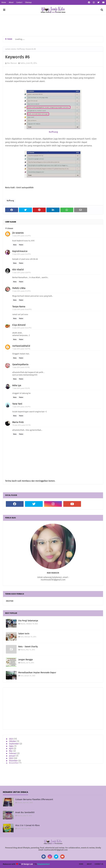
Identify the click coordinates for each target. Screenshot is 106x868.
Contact (19, 2)
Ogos (12, 746)
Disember (14, 761)
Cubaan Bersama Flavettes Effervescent (34, 799)
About (11, 2)
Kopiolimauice (20, 251)
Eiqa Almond (19, 325)
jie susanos (18, 233)
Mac (11, 751)
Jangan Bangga (25, 660)
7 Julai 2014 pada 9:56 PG (21, 388)
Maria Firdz (18, 422)
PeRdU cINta (19, 288)
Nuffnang (21, 49)
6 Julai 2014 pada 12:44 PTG (22, 328)
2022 (11, 758)
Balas (15, 245)
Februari (13, 753)
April (11, 749)
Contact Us (99, 864)
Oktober (13, 741)
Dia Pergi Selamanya (28, 621)
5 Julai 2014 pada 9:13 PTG (21, 291)
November (14, 763)
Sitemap (28, 2)
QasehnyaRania (20, 364)
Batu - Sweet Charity (28, 647)
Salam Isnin (24, 634)
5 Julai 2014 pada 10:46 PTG (22, 310)
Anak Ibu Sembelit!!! (25, 812)
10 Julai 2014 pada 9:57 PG (21, 425)
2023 (11, 739)
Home (4, 2)
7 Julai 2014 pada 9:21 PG (21, 367)
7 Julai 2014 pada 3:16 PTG (21, 407)
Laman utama (10, 49)
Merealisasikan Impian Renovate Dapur (37, 672)
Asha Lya (17, 385)
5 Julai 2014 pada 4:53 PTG (22, 236)
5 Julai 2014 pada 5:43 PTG (22, 254)
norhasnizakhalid (21, 346)
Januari (12, 756)
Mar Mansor (12, 63)
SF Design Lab (27, 864)
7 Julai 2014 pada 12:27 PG (21, 349)
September (14, 744)
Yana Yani (17, 404)
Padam (21, 245)
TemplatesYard (43, 864)
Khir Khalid (18, 270)
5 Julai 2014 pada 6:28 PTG (22, 273)
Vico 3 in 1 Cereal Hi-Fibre (27, 825)
